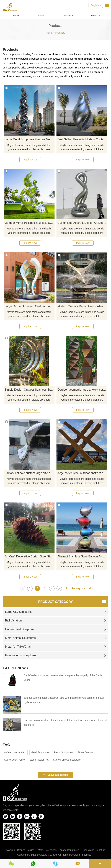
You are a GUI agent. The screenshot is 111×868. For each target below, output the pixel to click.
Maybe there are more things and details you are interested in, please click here (29, 147)
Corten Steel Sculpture (56, 629)
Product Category (55, 602)
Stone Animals (86, 752)
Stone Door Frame (15, 760)
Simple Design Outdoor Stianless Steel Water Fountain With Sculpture (29, 390)
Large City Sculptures (56, 612)
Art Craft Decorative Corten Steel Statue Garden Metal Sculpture (29, 556)
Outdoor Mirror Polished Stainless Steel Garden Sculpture (29, 223)
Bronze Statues (26, 850)
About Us (69, 15)
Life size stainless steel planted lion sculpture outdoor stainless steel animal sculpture (65, 723)
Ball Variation (56, 620)
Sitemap (87, 855)
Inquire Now (30, 160)
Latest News (16, 668)
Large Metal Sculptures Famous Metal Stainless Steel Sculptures (29, 139)
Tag (7, 745)
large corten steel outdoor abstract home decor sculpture (82, 473)
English (95, 5)
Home (16, 15)
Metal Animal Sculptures (56, 638)
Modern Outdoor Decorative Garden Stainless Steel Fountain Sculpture (82, 306)
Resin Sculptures (63, 752)
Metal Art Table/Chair (56, 647)
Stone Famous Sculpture (67, 760)
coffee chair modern (15, 752)
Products (42, 15)
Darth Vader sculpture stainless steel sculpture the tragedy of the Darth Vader (63, 678)
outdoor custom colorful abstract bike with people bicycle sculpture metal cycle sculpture (64, 700)
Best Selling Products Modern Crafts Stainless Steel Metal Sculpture (82, 139)
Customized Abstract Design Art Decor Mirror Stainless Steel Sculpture (82, 223)
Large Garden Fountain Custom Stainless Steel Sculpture (29, 306)
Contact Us (95, 15)
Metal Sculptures (40, 752)
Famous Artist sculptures (56, 655)
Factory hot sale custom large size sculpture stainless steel (29, 473)
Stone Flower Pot (39, 760)
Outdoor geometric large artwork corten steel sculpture (82, 390)
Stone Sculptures (70, 850)
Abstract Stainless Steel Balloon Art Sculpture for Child (82, 556)
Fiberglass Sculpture (94, 850)
